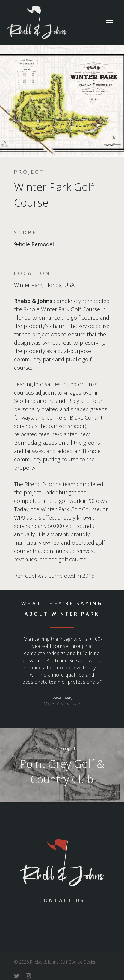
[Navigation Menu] (110, 22)
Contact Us (62, 900)
